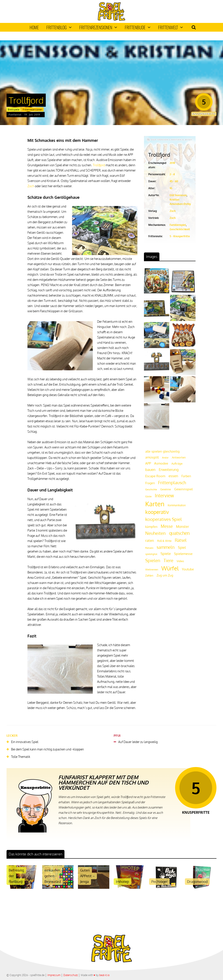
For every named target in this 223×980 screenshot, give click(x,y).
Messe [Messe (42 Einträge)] (167, 526)
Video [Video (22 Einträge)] (180, 561)
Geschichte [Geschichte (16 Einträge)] (151, 489)
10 (171, 188)
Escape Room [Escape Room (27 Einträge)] (155, 476)
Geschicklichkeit (180, 229)
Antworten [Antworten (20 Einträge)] (179, 457)
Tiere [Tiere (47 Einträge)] (168, 560)
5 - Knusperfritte (180, 236)
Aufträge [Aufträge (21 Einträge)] (177, 463)
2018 (172, 163)
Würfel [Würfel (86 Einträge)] (170, 568)
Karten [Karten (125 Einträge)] (155, 504)
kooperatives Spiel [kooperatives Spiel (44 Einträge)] (164, 519)
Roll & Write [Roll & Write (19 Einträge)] (164, 541)
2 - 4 (172, 174)
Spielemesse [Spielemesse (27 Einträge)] (183, 554)
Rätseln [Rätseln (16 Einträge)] (149, 548)
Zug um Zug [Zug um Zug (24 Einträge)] (165, 575)
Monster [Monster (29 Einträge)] (182, 527)
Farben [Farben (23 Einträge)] (186, 476)
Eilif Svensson (178, 195)
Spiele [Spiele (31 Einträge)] (166, 554)
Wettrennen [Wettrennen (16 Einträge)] (152, 570)
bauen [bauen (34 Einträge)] (150, 469)
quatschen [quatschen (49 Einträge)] (179, 533)
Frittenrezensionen (98, 27)
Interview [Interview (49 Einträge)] (164, 496)
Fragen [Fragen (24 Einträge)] (150, 483)
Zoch (31, 186)
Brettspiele (14, 110)
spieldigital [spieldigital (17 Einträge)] (151, 554)
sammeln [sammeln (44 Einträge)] (166, 547)
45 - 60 (174, 181)
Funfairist (15, 115)
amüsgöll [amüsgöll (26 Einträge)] (152, 457)
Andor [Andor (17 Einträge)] (165, 457)
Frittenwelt (171, 27)
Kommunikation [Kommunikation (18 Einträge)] (177, 505)
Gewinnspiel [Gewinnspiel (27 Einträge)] (183, 489)
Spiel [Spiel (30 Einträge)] (182, 547)
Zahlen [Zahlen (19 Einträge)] (149, 576)
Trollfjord (99, 165)
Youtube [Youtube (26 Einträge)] (188, 569)
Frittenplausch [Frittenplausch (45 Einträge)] (172, 483)
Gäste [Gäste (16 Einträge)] (148, 496)
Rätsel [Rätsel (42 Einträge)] (181, 540)
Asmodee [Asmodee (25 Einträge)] (161, 463)
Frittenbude (138, 27)
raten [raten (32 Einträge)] (150, 540)
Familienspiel (178, 225)
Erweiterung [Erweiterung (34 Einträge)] (169, 469)
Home (34, 27)
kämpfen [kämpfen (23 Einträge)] (151, 527)
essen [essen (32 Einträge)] (173, 476)
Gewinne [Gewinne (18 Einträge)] (166, 489)
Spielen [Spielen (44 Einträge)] (153, 560)
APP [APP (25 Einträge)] (148, 463)
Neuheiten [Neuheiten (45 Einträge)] (155, 533)
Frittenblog (59, 27)
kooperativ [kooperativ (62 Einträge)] (157, 512)
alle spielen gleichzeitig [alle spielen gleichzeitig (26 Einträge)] (162, 451)
